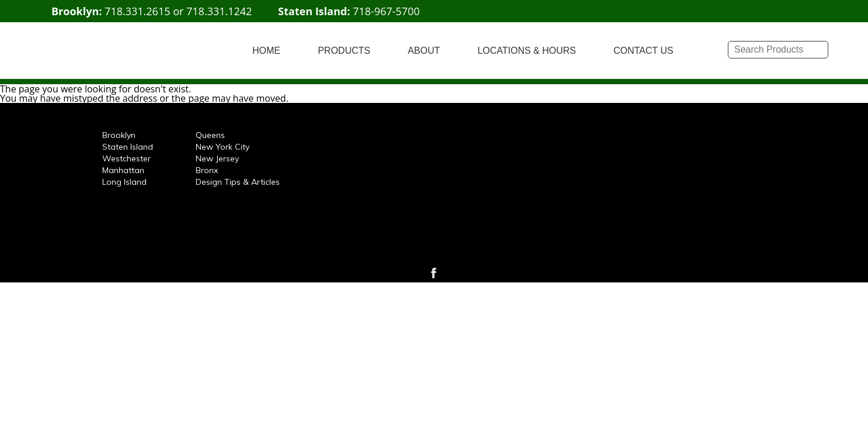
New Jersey (217, 158)
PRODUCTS (344, 51)
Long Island (124, 182)
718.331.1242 (219, 11)
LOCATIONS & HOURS (527, 51)
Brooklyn (119, 135)
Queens (210, 135)
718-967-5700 (386, 11)
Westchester (126, 158)
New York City (223, 147)
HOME (266, 51)
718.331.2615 (137, 11)
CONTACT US (643, 51)
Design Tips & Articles (238, 182)
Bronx (207, 170)
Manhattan (123, 170)
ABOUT (424, 51)
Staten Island (128, 147)
